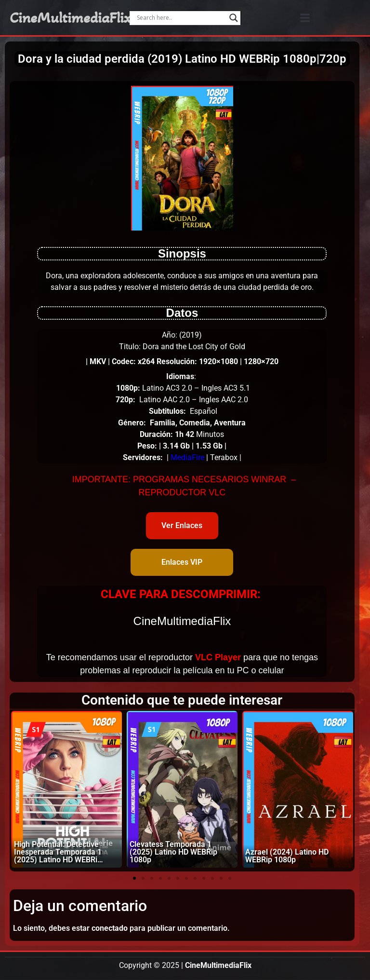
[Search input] (180, 18)
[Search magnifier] (234, 18)
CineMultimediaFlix (70, 18)
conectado (110, 928)
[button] (305, 18)
